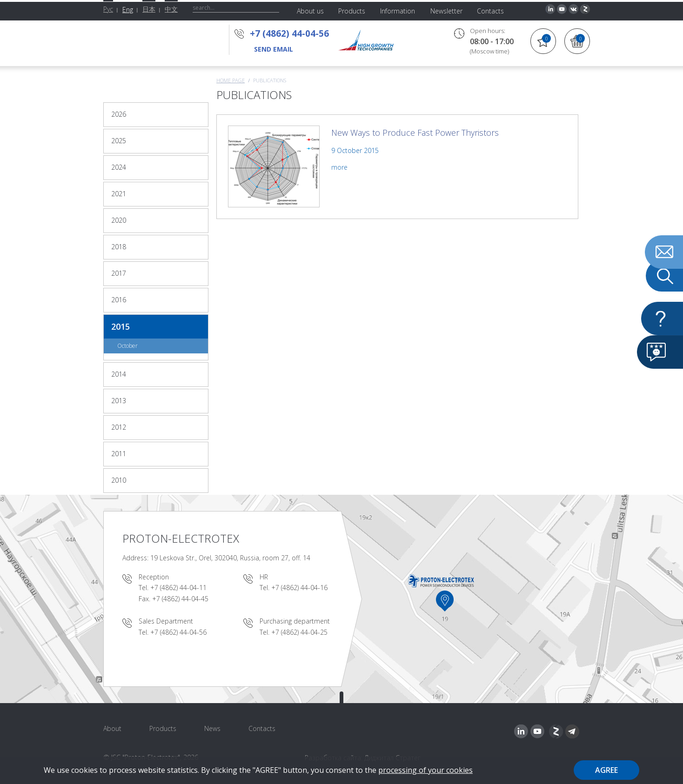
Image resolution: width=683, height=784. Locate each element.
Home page (231, 80)
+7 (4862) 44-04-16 (299, 588)
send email (274, 49)
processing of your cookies (425, 770)
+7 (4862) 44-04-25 (299, 632)
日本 (149, 9)
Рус (108, 9)
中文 (171, 9)
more (339, 167)
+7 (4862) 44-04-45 (180, 599)
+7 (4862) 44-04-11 (178, 588)
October (127, 346)
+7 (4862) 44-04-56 (289, 33)
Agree (606, 770)
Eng (128, 10)
